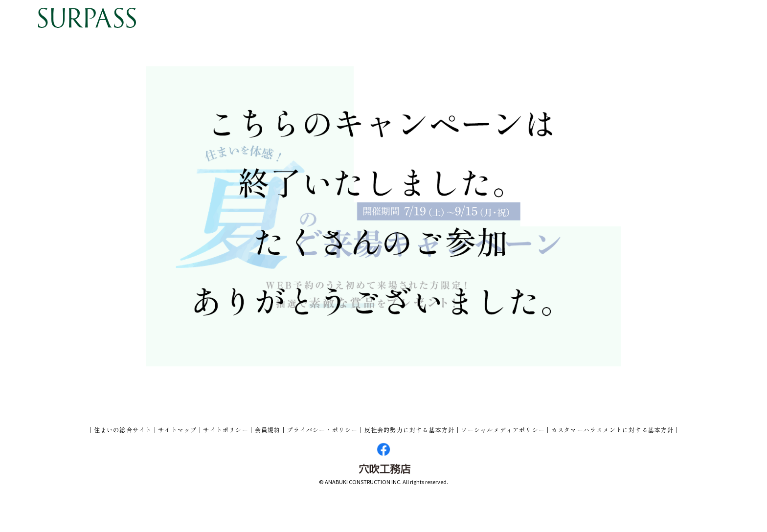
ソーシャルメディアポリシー (503, 430)
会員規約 (268, 430)
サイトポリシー (226, 430)
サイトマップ (177, 430)
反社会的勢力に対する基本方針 (410, 430)
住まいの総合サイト (123, 430)
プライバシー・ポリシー (322, 430)
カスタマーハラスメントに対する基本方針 (613, 430)
